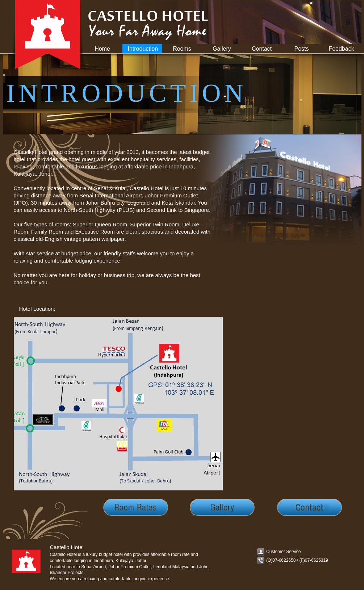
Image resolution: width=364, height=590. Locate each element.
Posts (301, 49)
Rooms (182, 49)
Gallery (222, 49)
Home (102, 49)
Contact (262, 49)
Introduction (143, 49)
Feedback (341, 49)
